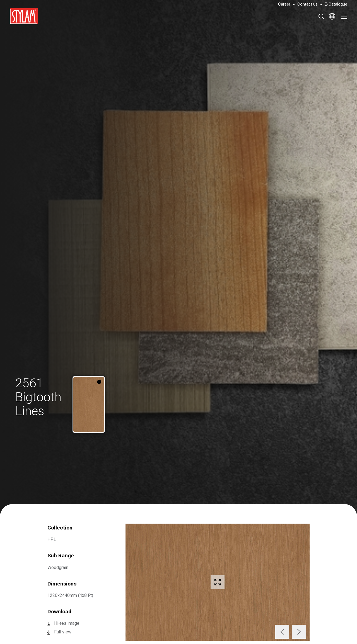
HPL (52, 539)
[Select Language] (332, 16)
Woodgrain (58, 568)
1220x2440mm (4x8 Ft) (70, 595)
